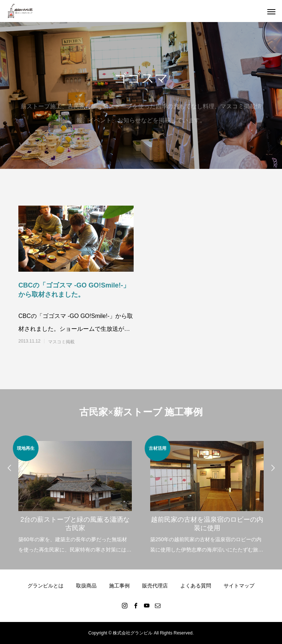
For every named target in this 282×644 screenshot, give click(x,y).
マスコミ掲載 (61, 342)
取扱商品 (86, 586)
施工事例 (119, 586)
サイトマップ (239, 586)
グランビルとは (46, 586)
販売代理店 (155, 586)
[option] (75, 495)
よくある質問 (196, 586)
